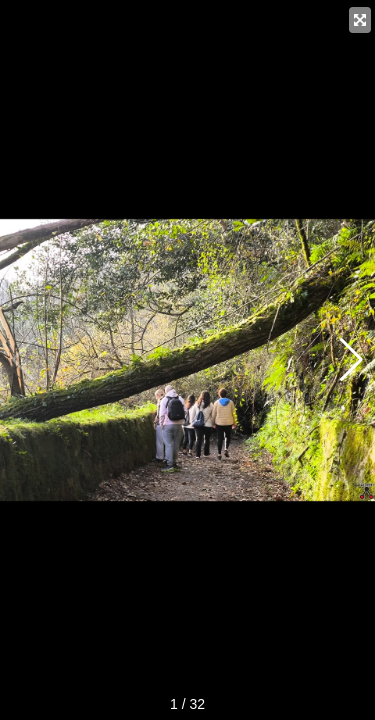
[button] (351, 360)
